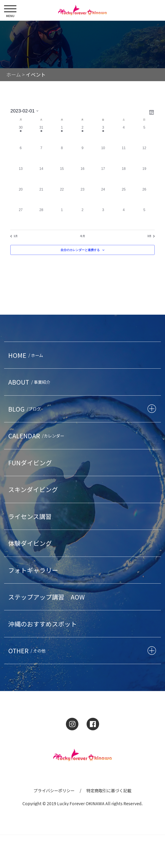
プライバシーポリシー (54, 791)
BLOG (25, 409)
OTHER (28, 651)
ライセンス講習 (30, 516)
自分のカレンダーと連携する (80, 250)
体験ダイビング (30, 543)
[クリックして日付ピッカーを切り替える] (24, 111)
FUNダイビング (30, 463)
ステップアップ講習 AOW (46, 597)
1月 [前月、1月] (14, 236)
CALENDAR (37, 436)
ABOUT (30, 382)
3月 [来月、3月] (151, 236)
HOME (27, 355)
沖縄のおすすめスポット (43, 624)
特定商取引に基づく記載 (109, 791)
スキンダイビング (33, 489)
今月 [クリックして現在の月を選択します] (82, 236)
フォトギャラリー (33, 570)
